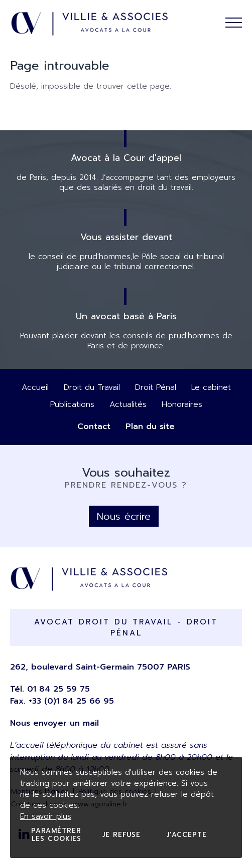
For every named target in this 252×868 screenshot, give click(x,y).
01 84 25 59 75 (58, 689)
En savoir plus (46, 816)
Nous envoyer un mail (54, 723)
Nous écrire (124, 516)
